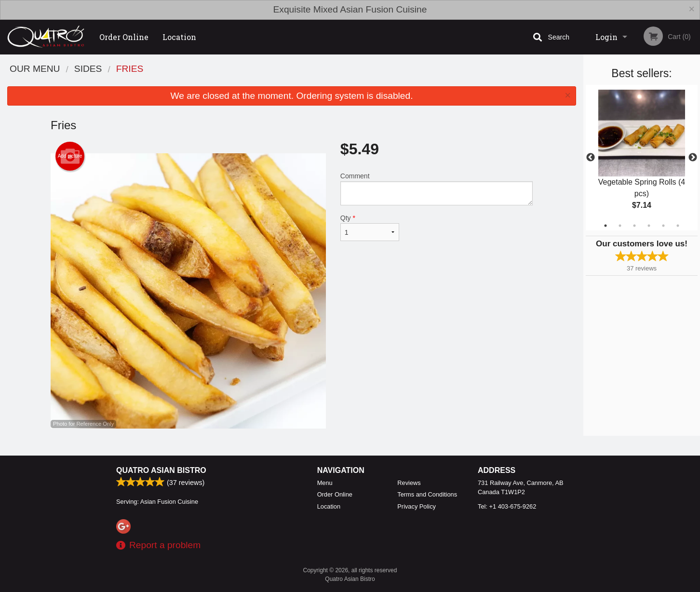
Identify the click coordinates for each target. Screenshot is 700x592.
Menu (325, 483)
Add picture (70, 156)
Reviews (409, 483)
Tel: (507, 506)
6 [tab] (678, 226)
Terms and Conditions (427, 494)
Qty (370, 228)
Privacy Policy (417, 506)
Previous (591, 158)
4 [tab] (649, 226)
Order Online (124, 37)
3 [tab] (634, 226)
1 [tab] (606, 226)
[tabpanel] (642, 158)
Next (693, 158)
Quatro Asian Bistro (161, 470)
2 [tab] (620, 226)
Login (606, 37)
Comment (437, 189)
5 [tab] (663, 226)
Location (179, 37)
